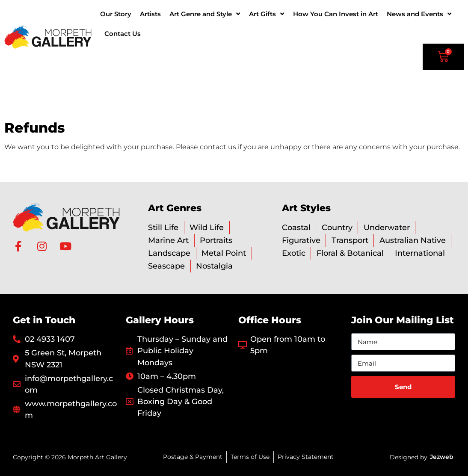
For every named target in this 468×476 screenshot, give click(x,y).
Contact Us (123, 34)
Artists (150, 14)
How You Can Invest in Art (336, 14)
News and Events (419, 14)
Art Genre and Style (205, 14)
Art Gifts (267, 14)
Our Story (116, 14)
